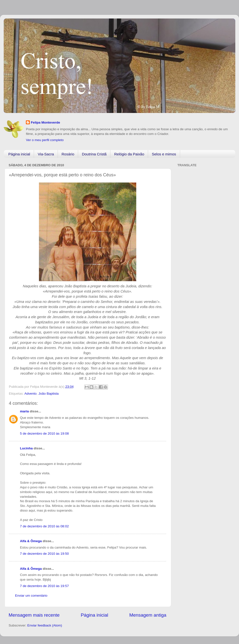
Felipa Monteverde (45, 122)
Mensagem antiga (148, 615)
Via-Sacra (46, 154)
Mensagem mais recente (34, 615)
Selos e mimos (164, 154)
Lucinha (26, 448)
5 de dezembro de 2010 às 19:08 (44, 433)
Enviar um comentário (31, 596)
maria (24, 411)
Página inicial (19, 154)
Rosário (68, 154)
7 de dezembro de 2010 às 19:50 (44, 554)
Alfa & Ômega (31, 541)
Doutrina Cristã (94, 154)
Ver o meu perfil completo (45, 140)
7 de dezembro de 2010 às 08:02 (44, 526)
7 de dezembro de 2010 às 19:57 (44, 586)
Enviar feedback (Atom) (45, 625)
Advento (31, 394)
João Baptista (49, 394)
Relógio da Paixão (129, 154)
